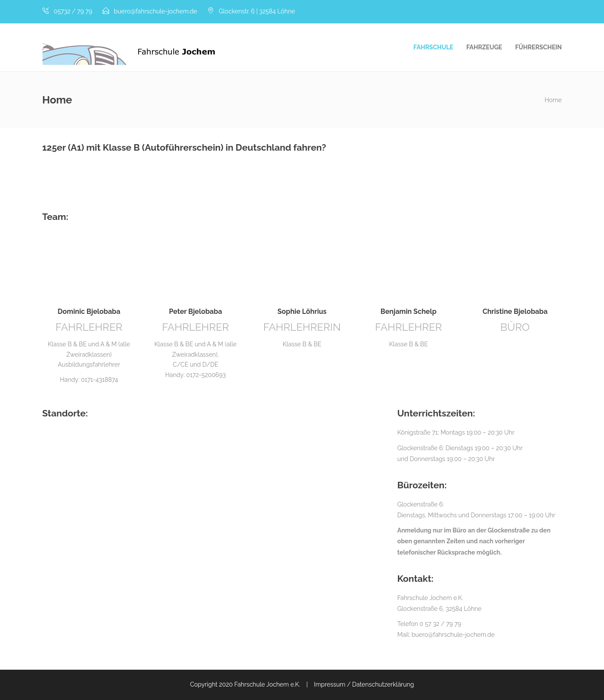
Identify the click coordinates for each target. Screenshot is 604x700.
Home (553, 100)
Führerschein (539, 47)
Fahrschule (433, 47)
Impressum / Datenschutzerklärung (364, 684)
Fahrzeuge (484, 47)
